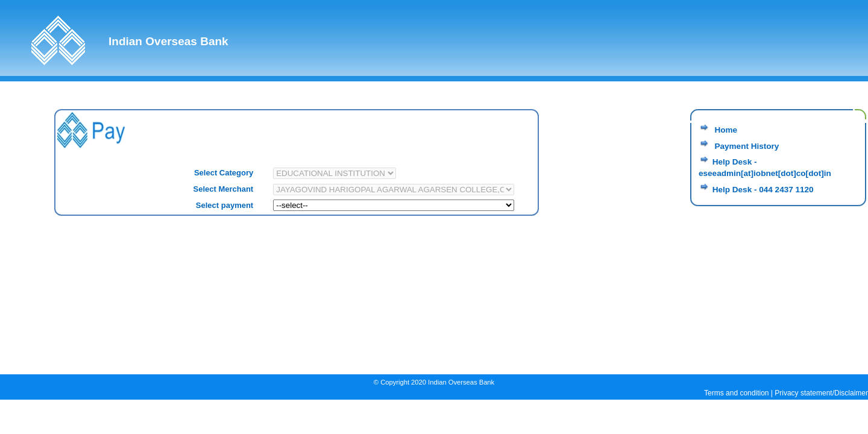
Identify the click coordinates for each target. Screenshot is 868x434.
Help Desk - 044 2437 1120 (763, 190)
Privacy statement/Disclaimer (821, 393)
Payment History (746, 146)
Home (725, 130)
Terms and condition (736, 393)
